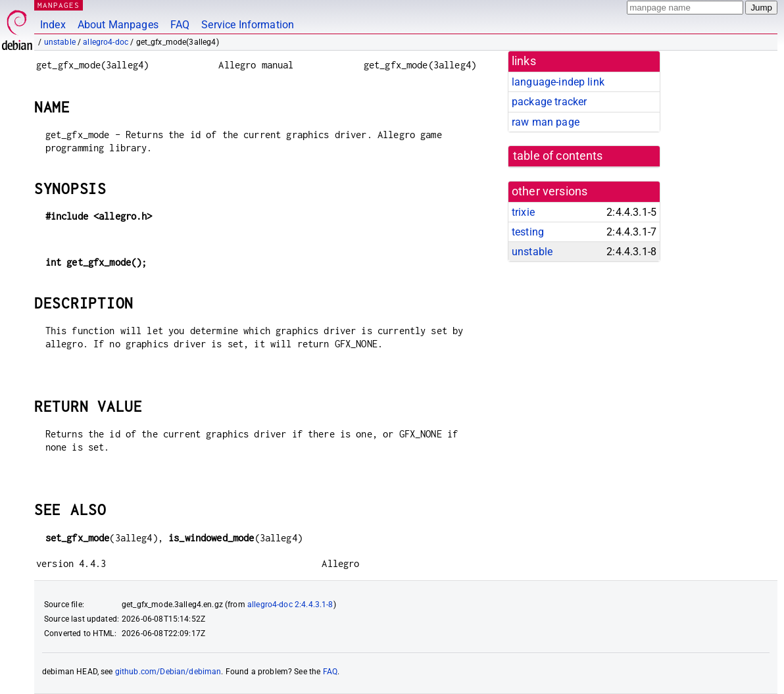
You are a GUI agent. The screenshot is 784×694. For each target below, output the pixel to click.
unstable (60, 42)
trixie (523, 212)
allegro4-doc (106, 42)
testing (528, 232)
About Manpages (118, 25)
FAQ (180, 25)
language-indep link (558, 82)
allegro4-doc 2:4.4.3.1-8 (290, 605)
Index (53, 25)
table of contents (558, 156)
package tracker (549, 102)
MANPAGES (59, 5)
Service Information (248, 25)
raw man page (546, 122)
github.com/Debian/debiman (168, 672)
